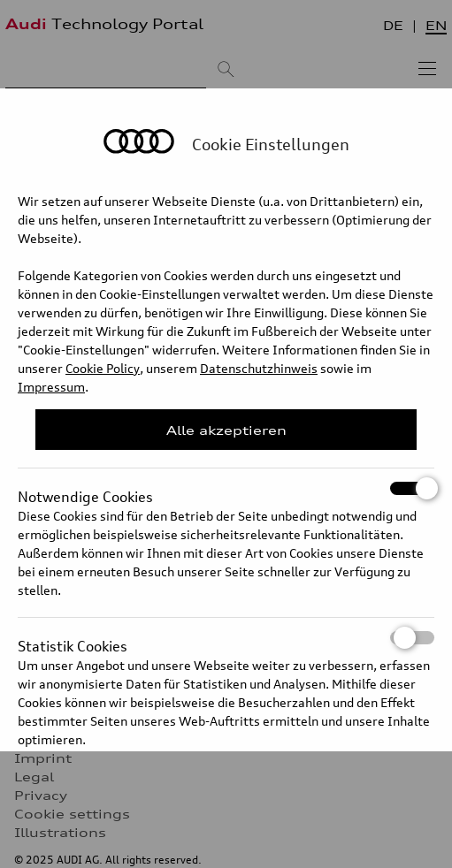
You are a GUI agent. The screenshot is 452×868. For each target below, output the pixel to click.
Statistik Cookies (226, 638)
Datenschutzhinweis (259, 368)
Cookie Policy (103, 368)
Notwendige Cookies (226, 488)
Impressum (51, 387)
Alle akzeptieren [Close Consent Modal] (226, 430)
